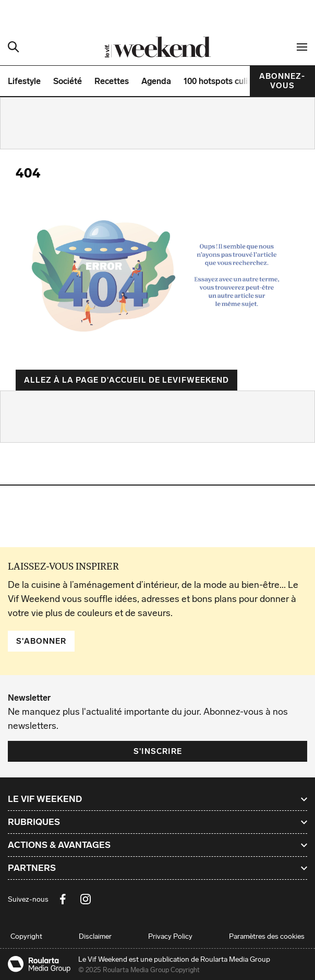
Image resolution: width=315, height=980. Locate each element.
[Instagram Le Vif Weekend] (86, 899)
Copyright (26, 936)
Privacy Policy (170, 936)
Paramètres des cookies (267, 936)
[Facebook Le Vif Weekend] (63, 899)
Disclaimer (95, 936)
